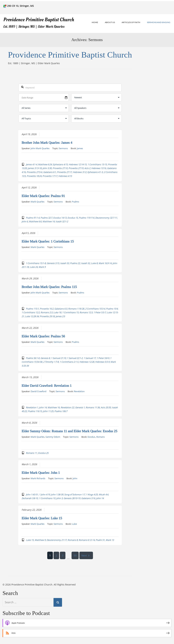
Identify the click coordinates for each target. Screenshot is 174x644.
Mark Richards (38, 478)
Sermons (63, 148)
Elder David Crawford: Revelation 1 (47, 386)
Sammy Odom (53, 437)
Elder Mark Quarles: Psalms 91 (43, 196)
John (75, 478)
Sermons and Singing (159, 22)
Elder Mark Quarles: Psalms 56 (43, 336)
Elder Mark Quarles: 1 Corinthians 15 (48, 241)
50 (75, 555)
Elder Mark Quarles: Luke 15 (42, 518)
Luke (74, 524)
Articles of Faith (131, 22)
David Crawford (39, 391)
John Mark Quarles (40, 148)
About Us (110, 22)
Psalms (75, 201)
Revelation (79, 391)
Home (95, 22)
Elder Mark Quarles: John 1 (41, 473)
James (80, 148)
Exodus (91, 437)
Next (86, 555)
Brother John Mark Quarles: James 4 (47, 143)
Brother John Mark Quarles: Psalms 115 (49, 287)
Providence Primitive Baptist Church (39, 20)
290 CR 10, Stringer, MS (20, 6)
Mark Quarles (38, 201)
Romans (101, 437)
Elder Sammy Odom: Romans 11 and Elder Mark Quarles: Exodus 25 (69, 431)
